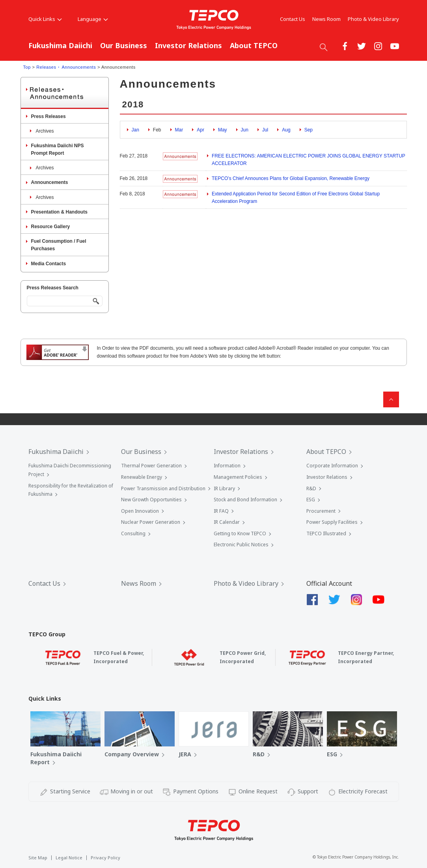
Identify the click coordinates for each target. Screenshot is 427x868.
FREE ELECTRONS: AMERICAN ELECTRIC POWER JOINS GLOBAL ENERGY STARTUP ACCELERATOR (309, 160)
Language (93, 19)
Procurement (321, 511)
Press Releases (48, 116)
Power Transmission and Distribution (163, 488)
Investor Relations (188, 45)
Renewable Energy (142, 477)
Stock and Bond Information (245, 500)
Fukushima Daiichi (60, 45)
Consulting (133, 533)
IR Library (224, 488)
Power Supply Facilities (332, 522)
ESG (311, 500)
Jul (265, 130)
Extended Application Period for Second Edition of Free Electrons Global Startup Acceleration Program (296, 198)
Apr (200, 130)
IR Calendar (227, 522)
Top (27, 67)
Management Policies (238, 477)
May (223, 130)
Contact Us (293, 19)
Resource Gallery (51, 227)
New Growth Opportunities (151, 500)
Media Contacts (49, 264)
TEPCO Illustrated (326, 533)
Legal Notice (69, 858)
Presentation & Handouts (59, 212)
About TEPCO (254, 45)
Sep (309, 130)
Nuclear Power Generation (151, 522)
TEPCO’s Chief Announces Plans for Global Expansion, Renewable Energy (291, 178)
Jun (245, 130)
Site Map (38, 858)
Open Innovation (140, 511)
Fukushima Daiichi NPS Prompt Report (58, 149)
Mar (179, 130)
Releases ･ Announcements (66, 67)
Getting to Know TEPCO (240, 533)
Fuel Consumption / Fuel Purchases (59, 245)
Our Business (124, 45)
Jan (135, 130)
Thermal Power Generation (151, 466)
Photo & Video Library (373, 19)
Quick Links (45, 19)
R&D (311, 488)
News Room (326, 19)
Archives (45, 131)
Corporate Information (332, 466)
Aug (286, 130)
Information (227, 466)
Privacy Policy (105, 858)
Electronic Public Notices (241, 545)
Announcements (50, 182)
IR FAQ (221, 511)
